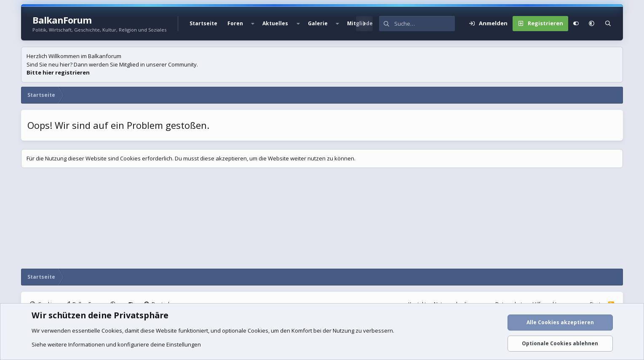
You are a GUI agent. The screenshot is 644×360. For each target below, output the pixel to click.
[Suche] (425, 24)
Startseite (203, 23)
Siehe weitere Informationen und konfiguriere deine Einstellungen (116, 344)
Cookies (112, 331)
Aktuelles (275, 23)
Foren (235, 23)
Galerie (318, 23)
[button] (253, 24)
